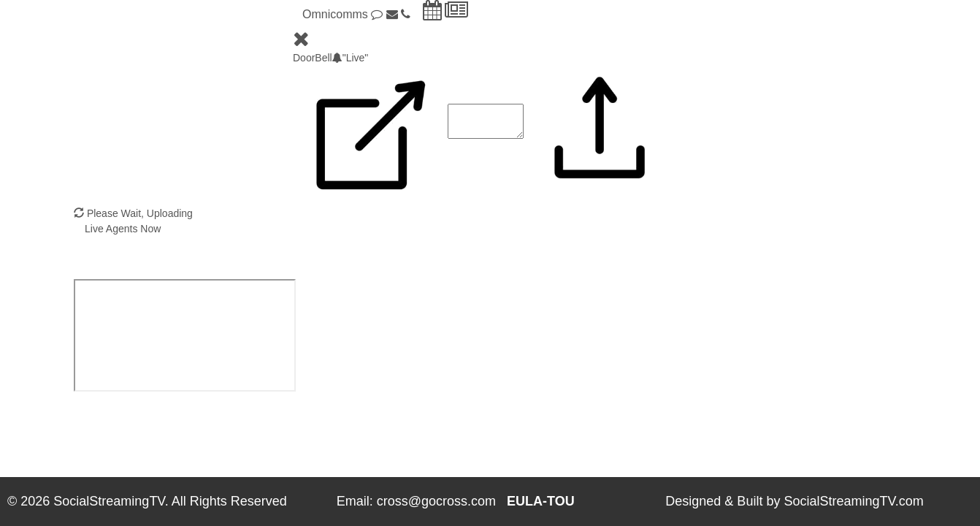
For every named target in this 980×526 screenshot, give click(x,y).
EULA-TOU (541, 501)
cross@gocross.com (436, 501)
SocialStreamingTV (109, 501)
